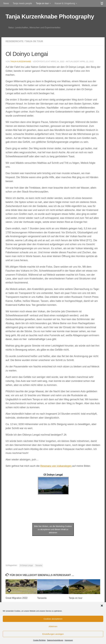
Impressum (69, 640)
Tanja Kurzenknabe (21, 61)
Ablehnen (53, 626)
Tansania (39, 565)
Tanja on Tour (34, 41)
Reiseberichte (15, 41)
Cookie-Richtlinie (39, 640)
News (6, 3)
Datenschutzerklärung (55, 640)
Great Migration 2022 (17, 598)
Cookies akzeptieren (53, 619)
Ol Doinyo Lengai (26, 565)
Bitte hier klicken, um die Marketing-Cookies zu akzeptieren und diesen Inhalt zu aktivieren (53, 529)
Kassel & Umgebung (65, 3)
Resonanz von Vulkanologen (56, 466)
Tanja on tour (42, 3)
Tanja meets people (22, 3)
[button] (102, 606)
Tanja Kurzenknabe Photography (50, 16)
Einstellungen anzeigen (53, 634)
